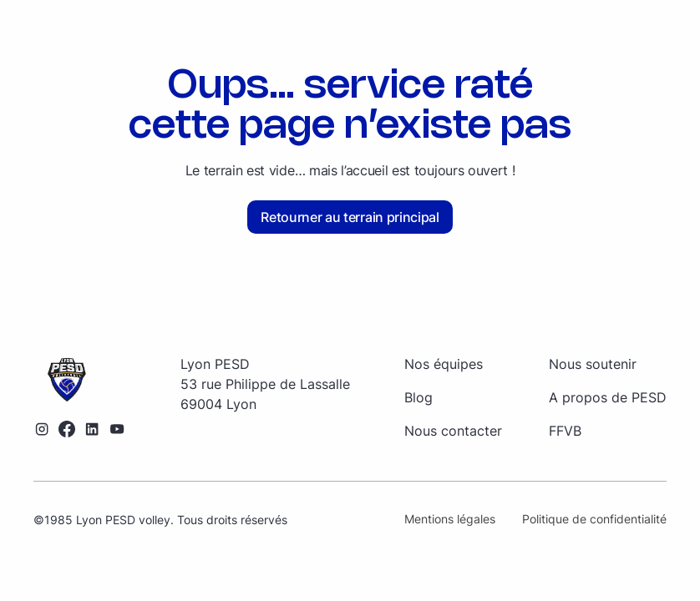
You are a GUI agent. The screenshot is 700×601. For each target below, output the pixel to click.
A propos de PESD (608, 397)
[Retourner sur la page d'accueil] (79, 381)
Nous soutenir (593, 364)
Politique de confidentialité (594, 519)
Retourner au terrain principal (350, 217)
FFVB (565, 431)
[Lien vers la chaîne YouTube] (117, 429)
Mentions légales (450, 519)
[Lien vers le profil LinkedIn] (92, 429)
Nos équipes (444, 364)
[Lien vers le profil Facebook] (67, 429)
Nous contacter (453, 431)
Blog (418, 397)
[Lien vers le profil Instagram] (42, 429)
